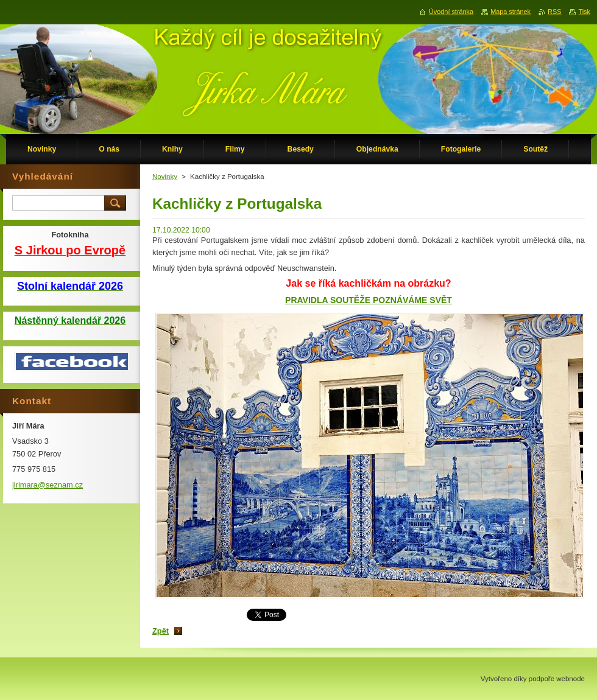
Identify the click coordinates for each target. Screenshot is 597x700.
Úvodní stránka (451, 12)
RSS (554, 12)
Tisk (584, 12)
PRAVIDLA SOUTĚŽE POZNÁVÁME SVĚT (369, 300)
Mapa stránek (510, 12)
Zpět (161, 631)
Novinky (165, 177)
